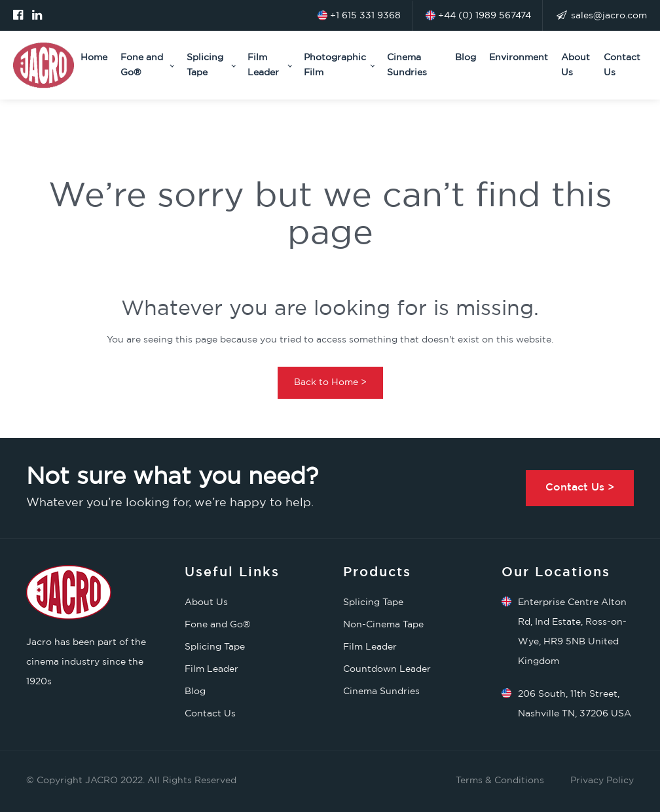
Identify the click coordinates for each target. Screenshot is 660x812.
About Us (576, 65)
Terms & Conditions (500, 781)
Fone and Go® (142, 65)
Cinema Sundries (407, 65)
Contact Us (622, 65)
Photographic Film (335, 65)
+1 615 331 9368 (359, 15)
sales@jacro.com (601, 16)
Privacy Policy (602, 781)
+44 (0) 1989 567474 (478, 15)
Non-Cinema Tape (383, 625)
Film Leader (263, 65)
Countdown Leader (387, 669)
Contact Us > (580, 488)
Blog (466, 58)
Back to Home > (330, 382)
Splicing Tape (205, 65)
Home (94, 58)
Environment (519, 58)
